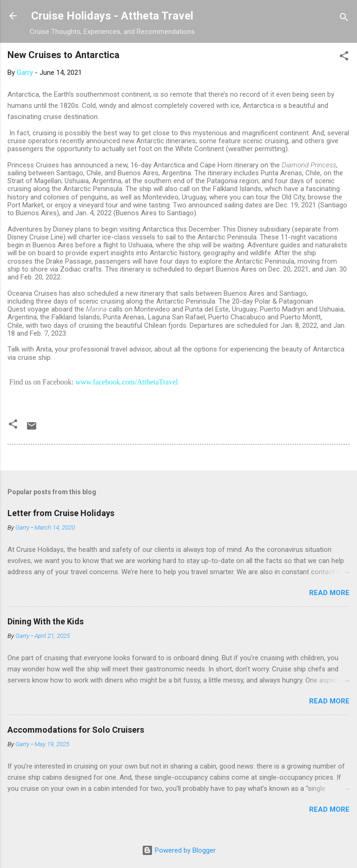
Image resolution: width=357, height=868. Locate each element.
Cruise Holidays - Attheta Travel (112, 16)
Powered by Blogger (179, 850)
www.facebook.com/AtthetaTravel (127, 382)
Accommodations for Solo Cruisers (76, 730)
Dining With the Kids (46, 621)
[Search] (344, 19)
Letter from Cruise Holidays (61, 513)
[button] (344, 57)
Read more (329, 593)
